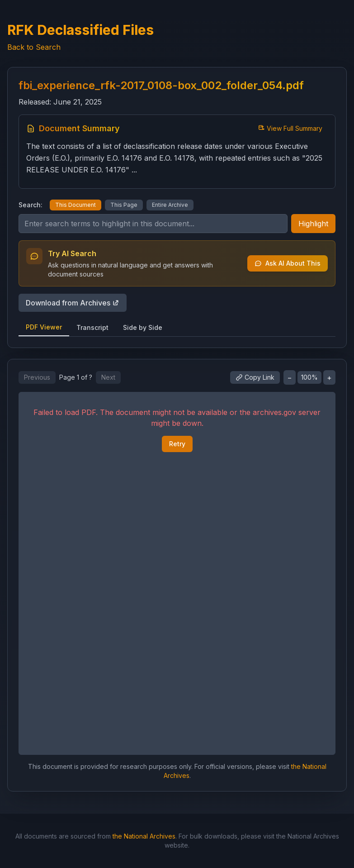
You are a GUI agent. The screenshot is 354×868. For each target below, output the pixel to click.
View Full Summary (290, 128)
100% (309, 377)
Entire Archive (170, 205)
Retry (177, 444)
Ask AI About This (288, 263)
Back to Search (34, 47)
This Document (76, 205)
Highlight (313, 224)
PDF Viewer (44, 327)
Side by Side (143, 327)
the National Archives (144, 836)
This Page (124, 205)
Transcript (92, 327)
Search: (31, 205)
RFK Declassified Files (80, 30)
